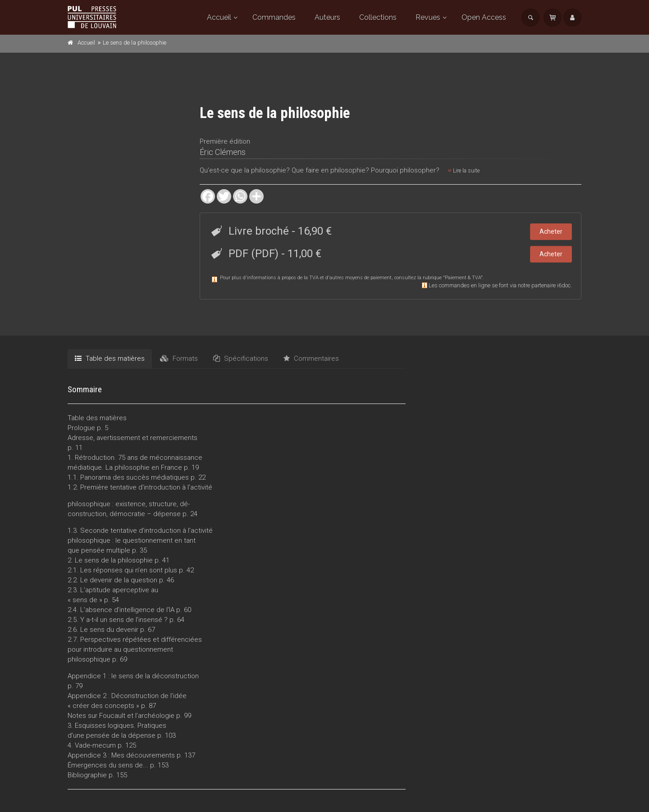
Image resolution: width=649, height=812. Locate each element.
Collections (378, 17)
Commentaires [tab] (311, 358)
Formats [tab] (179, 358)
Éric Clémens (223, 152)
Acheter (551, 231)
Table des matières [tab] (110, 358)
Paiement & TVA (463, 278)
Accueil (219, 17)
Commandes (274, 17)
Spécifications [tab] (241, 358)
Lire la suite (464, 171)
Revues (428, 17)
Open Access (484, 17)
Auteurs (327, 17)
